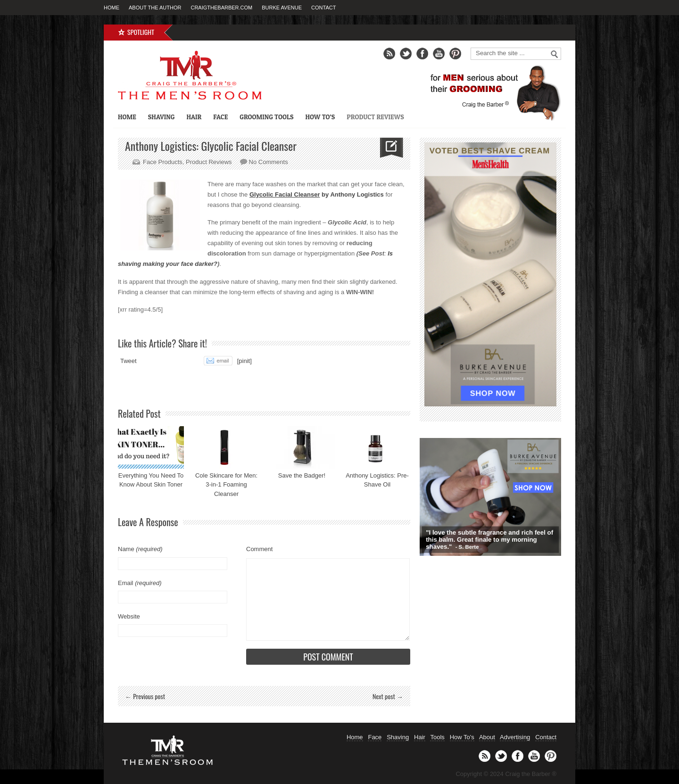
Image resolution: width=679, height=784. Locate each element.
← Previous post (145, 696)
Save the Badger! (302, 475)
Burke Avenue (282, 8)
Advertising (515, 737)
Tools (437, 737)
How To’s (320, 117)
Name (140, 549)
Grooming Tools (266, 117)
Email (140, 583)
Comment (259, 549)
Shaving (161, 117)
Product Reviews (375, 117)
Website (129, 616)
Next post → (388, 696)
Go (555, 54)
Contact (323, 8)
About (487, 737)
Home (112, 8)
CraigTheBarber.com (221, 8)
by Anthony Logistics (317, 194)
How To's (462, 737)
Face (220, 117)
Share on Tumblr (184, 361)
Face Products (163, 162)
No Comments (269, 162)
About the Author (155, 8)
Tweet (128, 361)
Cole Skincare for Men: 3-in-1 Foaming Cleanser (226, 485)
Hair (194, 117)
